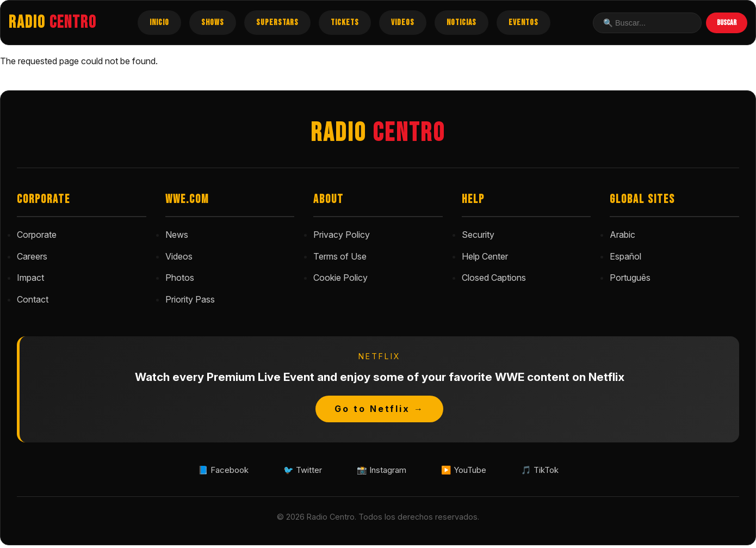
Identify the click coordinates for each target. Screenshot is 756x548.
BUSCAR (727, 23)
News (177, 235)
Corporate (37, 235)
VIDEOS (403, 23)
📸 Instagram (381, 472)
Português (630, 278)
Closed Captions (494, 278)
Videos (179, 256)
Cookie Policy (340, 278)
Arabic (622, 235)
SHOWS (213, 23)
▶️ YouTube (472, 472)
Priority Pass (190, 299)
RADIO (53, 23)
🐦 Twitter (294, 472)
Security (478, 235)
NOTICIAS (461, 23)
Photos (180, 278)
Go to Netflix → (379, 409)
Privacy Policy (342, 235)
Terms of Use (340, 256)
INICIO (159, 23)
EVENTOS (523, 23)
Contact (33, 299)
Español (625, 256)
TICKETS (345, 23)
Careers (32, 256)
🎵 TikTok (555, 472)
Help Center (485, 256)
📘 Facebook (208, 472)
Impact (30, 278)
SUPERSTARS (277, 23)
